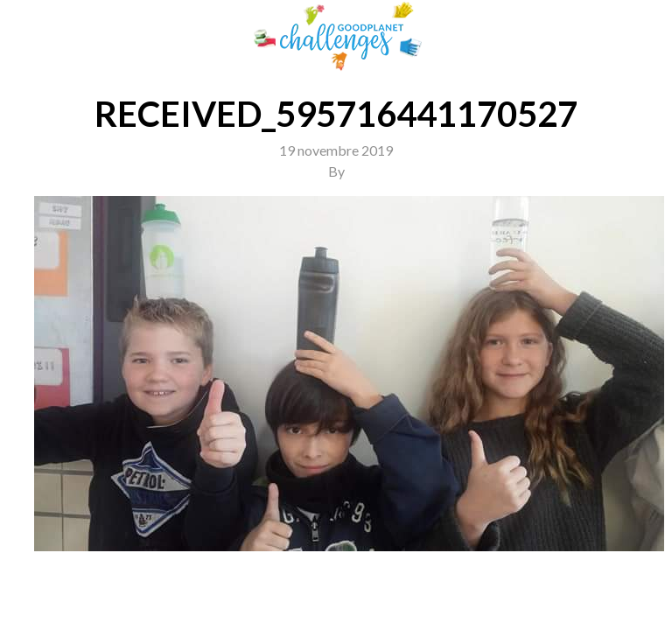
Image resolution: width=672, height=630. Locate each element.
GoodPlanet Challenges (336, 36)
